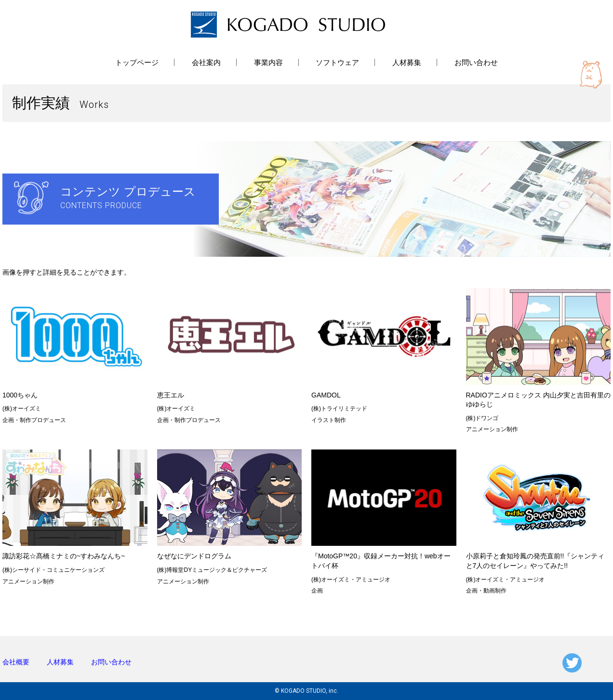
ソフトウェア (337, 62)
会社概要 (16, 662)
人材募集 (407, 62)
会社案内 (206, 62)
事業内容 (268, 62)
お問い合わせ (476, 62)
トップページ (137, 62)
